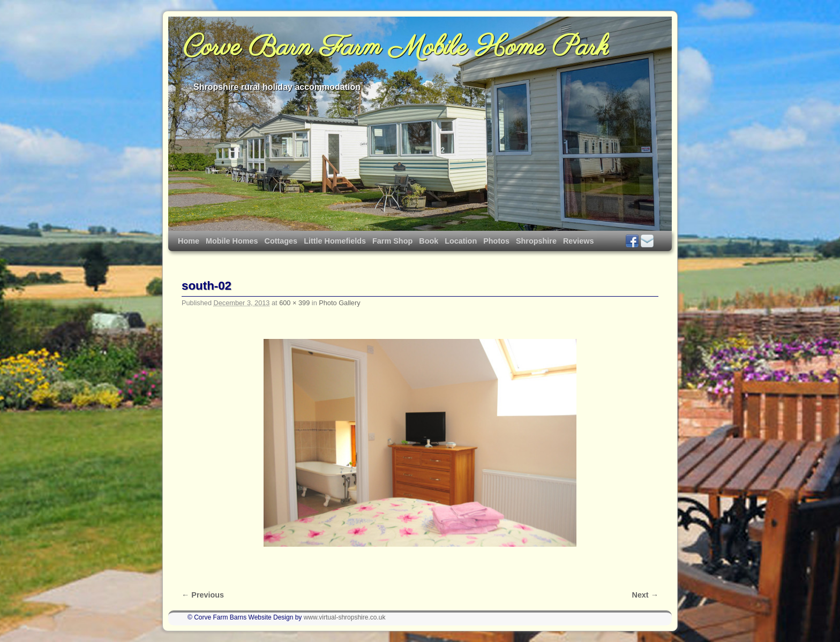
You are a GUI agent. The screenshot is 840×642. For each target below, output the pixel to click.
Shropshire (536, 241)
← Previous (203, 595)
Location (461, 241)
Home (189, 241)
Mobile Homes (232, 241)
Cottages (281, 241)
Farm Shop (392, 241)
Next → (645, 595)
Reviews (579, 241)
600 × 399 (294, 303)
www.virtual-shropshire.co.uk (345, 617)
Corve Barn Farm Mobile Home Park (396, 48)
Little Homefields (335, 241)
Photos (496, 241)
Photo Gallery (339, 303)
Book (429, 241)
